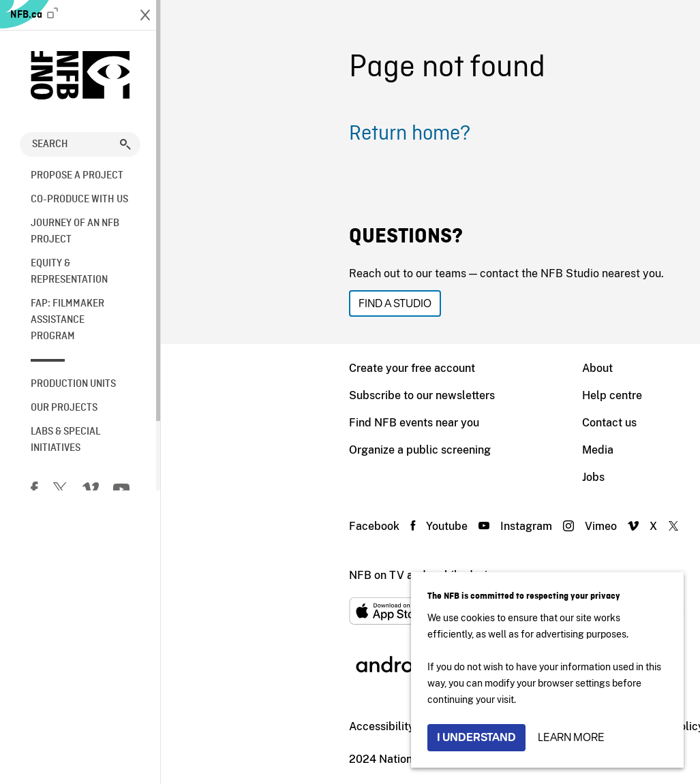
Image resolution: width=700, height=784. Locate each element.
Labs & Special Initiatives (65, 440)
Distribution (598, 395)
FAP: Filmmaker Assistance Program (67, 320)
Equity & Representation (69, 272)
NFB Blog (593, 477)
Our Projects (64, 408)
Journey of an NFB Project (75, 232)
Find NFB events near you (253, 423)
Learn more (571, 737)
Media (437, 450)
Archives (590, 450)
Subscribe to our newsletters (261, 395)
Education (594, 423)
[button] (125, 144)
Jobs (432, 477)
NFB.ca (34, 14)
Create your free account (251, 368)
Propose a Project (77, 176)
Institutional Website (322, 726)
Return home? (249, 134)
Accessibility (221, 726)
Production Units (73, 384)
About (437, 368)
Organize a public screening (259, 450)
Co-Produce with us (79, 200)
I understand (476, 737)
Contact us (448, 423)
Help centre (451, 395)
